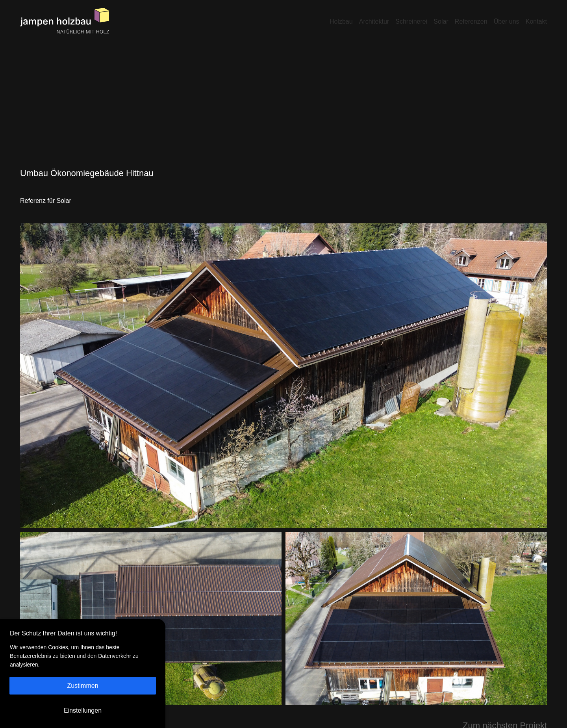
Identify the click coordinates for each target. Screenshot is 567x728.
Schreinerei (411, 21)
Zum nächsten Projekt (505, 716)
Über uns (507, 21)
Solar (441, 21)
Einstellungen (83, 710)
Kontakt (536, 21)
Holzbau (341, 21)
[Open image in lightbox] (283, 366)
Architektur (374, 21)
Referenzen (471, 21)
